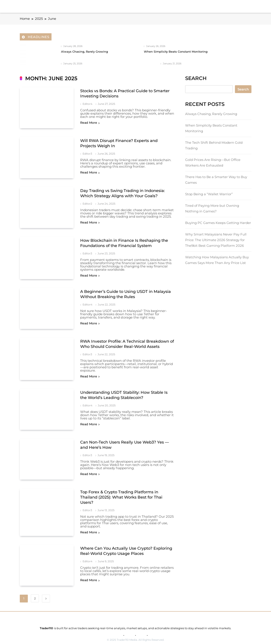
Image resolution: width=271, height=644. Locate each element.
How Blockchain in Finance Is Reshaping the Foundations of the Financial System (124, 240)
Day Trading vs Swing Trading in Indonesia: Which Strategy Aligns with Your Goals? (122, 191)
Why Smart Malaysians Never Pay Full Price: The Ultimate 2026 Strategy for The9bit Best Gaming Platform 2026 (216, 240)
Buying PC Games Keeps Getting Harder (218, 223)
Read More (90, 123)
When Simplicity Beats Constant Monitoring (176, 52)
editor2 (87, 202)
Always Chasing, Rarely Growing (85, 52)
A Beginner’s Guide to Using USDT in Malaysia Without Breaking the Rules (126, 291)
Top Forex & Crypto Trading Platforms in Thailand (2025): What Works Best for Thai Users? (121, 492)
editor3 (87, 153)
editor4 (87, 104)
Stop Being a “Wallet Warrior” (209, 194)
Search (243, 89)
